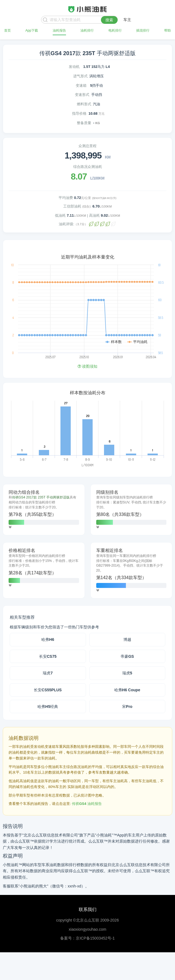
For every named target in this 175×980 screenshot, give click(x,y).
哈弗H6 (48, 639)
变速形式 (82, 95)
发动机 (74, 67)
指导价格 (79, 113)
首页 (7, 30)
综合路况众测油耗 (88, 167)
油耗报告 (59, 30)
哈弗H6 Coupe (127, 690)
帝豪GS (127, 656)
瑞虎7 (48, 673)
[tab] (44, 510)
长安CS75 (48, 656)
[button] (10, 527)
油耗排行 (87, 30)
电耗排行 (115, 30)
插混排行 (143, 30)
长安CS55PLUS (48, 690)
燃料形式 (84, 104)
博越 (127, 639)
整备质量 (84, 123)
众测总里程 (87, 146)
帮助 (168, 30)
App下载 (32, 30)
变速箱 (81, 85)
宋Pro (127, 707)
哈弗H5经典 (48, 707)
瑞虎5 (127, 673)
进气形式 (80, 76)
